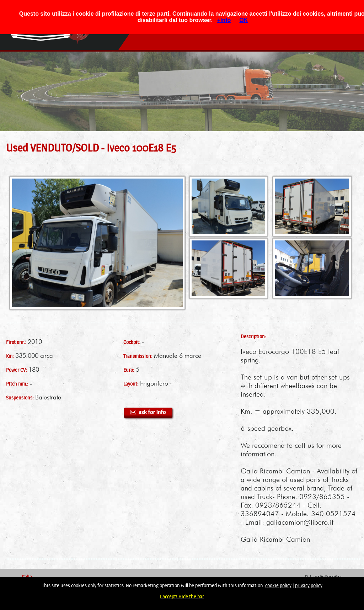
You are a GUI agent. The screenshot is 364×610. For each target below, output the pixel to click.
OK (243, 20)
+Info (224, 20)
